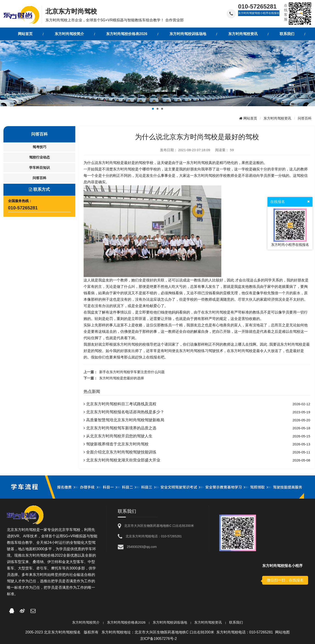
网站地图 (282, 632)
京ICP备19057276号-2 (158, 638)
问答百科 (305, 118)
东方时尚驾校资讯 (277, 118)
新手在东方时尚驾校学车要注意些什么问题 (132, 372)
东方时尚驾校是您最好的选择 (122, 378)
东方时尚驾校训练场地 (170, 622)
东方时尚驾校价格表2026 (126, 622)
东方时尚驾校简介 (86, 622)
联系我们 (236, 622)
